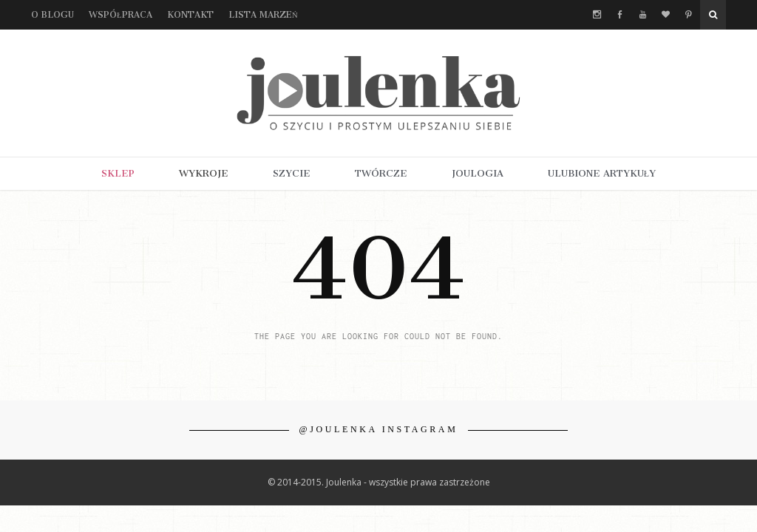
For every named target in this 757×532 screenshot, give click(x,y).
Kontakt (190, 15)
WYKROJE (204, 173)
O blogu (52, 15)
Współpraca (120, 15)
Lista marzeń (263, 15)
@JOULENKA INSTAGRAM (379, 429)
